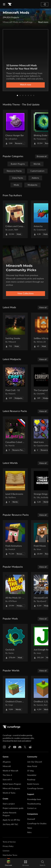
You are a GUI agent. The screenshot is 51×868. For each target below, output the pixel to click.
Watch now (26, 85)
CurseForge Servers (35, 789)
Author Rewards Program (10, 814)
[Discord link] (20, 747)
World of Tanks (9, 793)
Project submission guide (13, 808)
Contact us (32, 808)
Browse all (42, 156)
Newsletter (32, 775)
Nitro (29, 833)
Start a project (9, 804)
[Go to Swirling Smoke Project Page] (15, 331)
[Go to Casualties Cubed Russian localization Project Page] (15, 435)
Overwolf (31, 819)
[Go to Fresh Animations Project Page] (15, 539)
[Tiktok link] (10, 747)
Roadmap (31, 780)
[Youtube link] (15, 747)
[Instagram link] (4, 747)
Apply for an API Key (11, 820)
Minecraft (7, 766)
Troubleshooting (34, 804)
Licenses (6, 851)
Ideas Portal (32, 766)
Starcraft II (7, 780)
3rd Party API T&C (10, 824)
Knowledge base (34, 799)
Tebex (30, 828)
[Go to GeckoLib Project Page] (15, 643)
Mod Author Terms (10, 855)
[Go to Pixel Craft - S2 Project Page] (15, 383)
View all (43, 308)
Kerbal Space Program (12, 784)
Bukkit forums (33, 784)
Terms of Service (9, 842)
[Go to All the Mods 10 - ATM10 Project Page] (15, 591)
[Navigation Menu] (4, 4)
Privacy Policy (8, 846)
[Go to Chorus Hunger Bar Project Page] (15, 128)
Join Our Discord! (35, 762)
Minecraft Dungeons (11, 789)
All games (7, 762)
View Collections (26, 294)
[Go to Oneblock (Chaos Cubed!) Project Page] (15, 695)
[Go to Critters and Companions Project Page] (15, 219)
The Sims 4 (7, 775)
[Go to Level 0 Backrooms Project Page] (15, 487)
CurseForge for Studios (37, 824)
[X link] (25, 747)
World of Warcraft (10, 771)
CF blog (30, 771)
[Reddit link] (30, 747)
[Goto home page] (10, 4)
